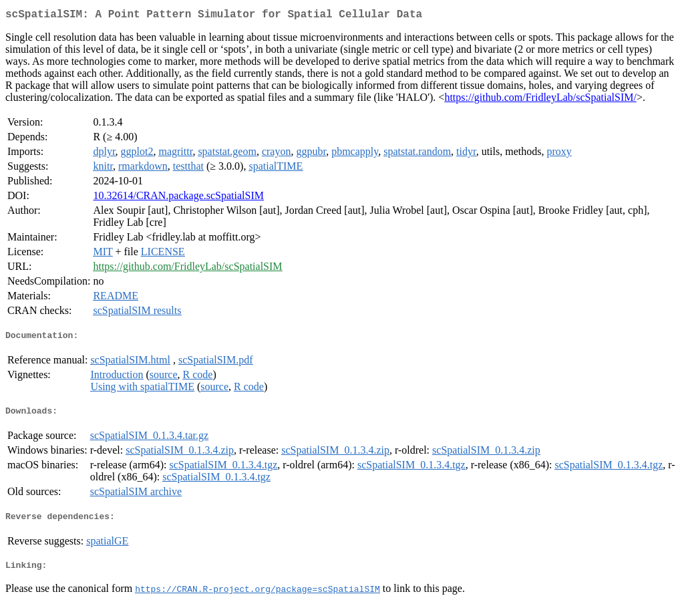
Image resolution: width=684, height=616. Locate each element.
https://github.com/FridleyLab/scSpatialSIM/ (540, 100)
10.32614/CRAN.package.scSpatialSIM (178, 198)
